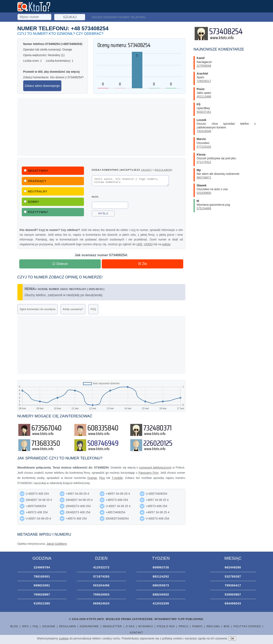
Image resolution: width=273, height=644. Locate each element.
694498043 (233, 603)
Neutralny (36, 191)
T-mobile (117, 478)
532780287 (233, 576)
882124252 (161, 576)
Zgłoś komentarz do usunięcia (38, 309)
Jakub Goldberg (57, 544)
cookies (64, 638)
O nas (130, 626)
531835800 (204, 193)
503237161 (204, 112)
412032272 (101, 567)
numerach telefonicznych (155, 468)
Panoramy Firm (148, 473)
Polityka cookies (247, 626)
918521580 (42, 603)
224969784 (42, 567)
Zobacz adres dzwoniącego (42, 86)
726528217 (204, 81)
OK (232, 639)
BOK (227, 626)
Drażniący (35, 181)
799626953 (101, 594)
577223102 (204, 147)
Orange (92, 478)
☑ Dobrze (60, 264)
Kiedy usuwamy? (73, 309)
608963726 (161, 567)
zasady (146, 170)
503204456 (101, 585)
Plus (102, 478)
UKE (139, 244)
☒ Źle (143, 264)
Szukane (49, 626)
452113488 (204, 97)
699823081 (42, 585)
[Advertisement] (101, 127)
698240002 (161, 594)
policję (166, 244)
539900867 (233, 594)
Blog (14, 626)
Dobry (32, 202)
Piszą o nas (166, 626)
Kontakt (136, 633)
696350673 (161, 585)
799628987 (42, 594)
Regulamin (68, 626)
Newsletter (112, 626)
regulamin (163, 170)
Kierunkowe (89, 626)
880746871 (204, 178)
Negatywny (36, 171)
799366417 (233, 585)
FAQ (93, 309)
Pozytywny (36, 212)
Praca (183, 626)
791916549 (204, 131)
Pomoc (197, 626)
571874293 (101, 576)
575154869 (204, 208)
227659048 (204, 66)
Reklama (213, 626)
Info (25, 626)
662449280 (233, 567)
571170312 (204, 162)
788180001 (42, 576)
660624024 (101, 603)
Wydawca (146, 626)
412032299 (161, 603)
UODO (148, 244)
